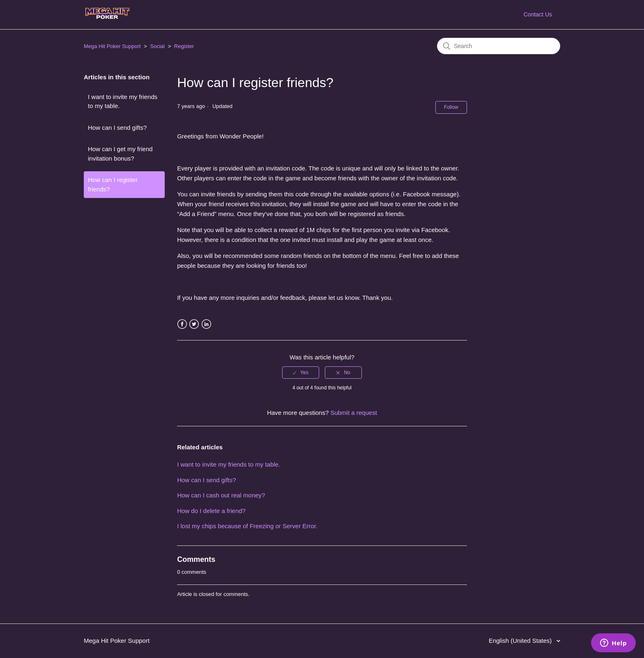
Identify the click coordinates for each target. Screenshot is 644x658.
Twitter (194, 324)
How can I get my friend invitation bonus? (120, 154)
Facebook (182, 324)
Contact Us (538, 14)
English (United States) (521, 641)
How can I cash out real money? (221, 495)
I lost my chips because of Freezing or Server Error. (247, 526)
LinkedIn (206, 324)
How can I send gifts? (117, 128)
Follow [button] (451, 107)
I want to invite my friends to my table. (123, 101)
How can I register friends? (113, 184)
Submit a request (353, 413)
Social (158, 46)
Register (184, 46)
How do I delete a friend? (211, 511)
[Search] (499, 46)
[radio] (301, 373)
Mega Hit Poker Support (112, 46)
